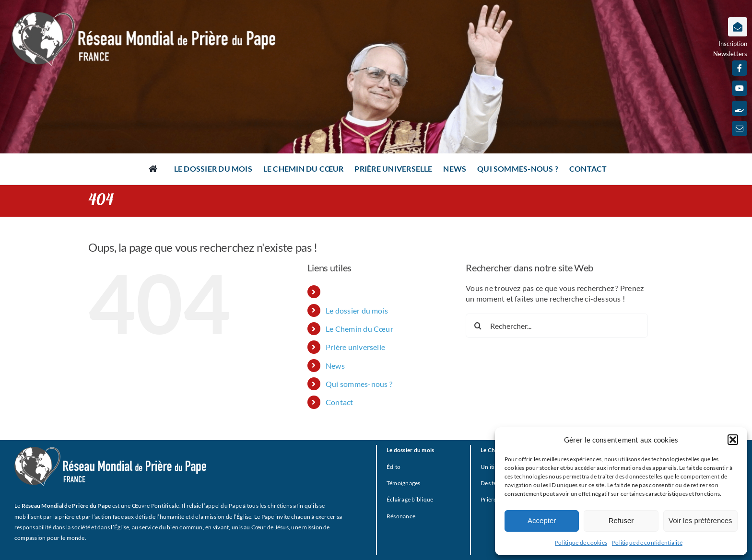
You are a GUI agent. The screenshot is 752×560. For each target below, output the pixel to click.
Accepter (542, 520)
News (335, 366)
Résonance (401, 516)
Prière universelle (355, 347)
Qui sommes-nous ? (359, 384)
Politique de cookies (581, 542)
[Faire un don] (740, 108)
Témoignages (404, 483)
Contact (340, 402)
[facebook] (740, 68)
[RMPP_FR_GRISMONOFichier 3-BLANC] (110, 450)
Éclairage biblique (410, 499)
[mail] (740, 128)
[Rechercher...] (557, 326)
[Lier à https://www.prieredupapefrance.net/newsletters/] (738, 27)
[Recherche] (478, 326)
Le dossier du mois (357, 310)
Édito (394, 467)
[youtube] (740, 88)
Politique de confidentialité (647, 542)
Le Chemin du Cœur (359, 329)
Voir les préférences (700, 520)
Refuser (621, 520)
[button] (733, 440)
